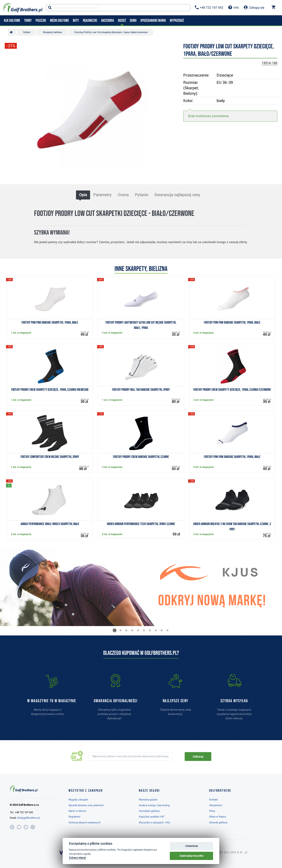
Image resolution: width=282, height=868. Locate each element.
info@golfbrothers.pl (28, 818)
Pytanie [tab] (141, 195)
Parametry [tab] (102, 195)
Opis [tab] (83, 195)
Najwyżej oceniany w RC (221, 853)
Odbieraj (198, 757)
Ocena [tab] (123, 195)
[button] (115, 630)
